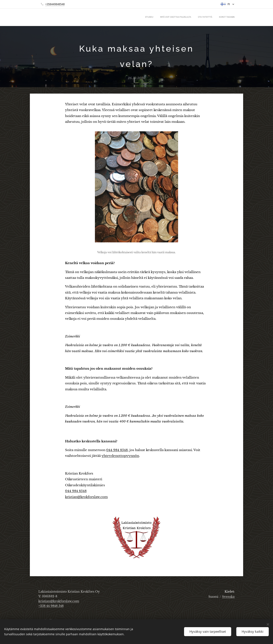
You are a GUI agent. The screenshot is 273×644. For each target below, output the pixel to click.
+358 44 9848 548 (51, 606)
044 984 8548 (117, 450)
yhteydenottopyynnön (120, 456)
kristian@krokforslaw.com (86, 497)
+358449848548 (55, 4)
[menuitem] (215, 17)
